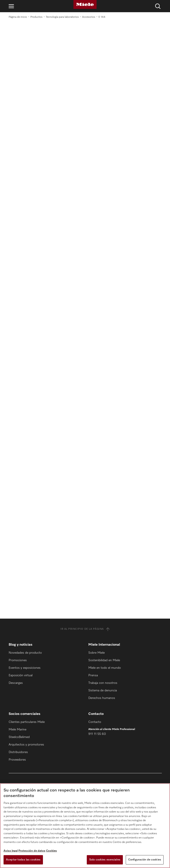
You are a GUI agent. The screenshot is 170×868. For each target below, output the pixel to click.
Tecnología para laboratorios (62, 17)
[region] (85, 826)
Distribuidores (18, 752)
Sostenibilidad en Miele (104, 660)
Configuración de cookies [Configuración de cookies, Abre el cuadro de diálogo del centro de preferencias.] (145, 860)
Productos (36, 17)
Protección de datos (32, 851)
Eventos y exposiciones (25, 668)
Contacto (95, 722)
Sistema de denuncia (103, 690)
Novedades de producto (25, 653)
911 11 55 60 (97, 734)
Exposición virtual (21, 675)
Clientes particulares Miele (27, 722)
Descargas (16, 683)
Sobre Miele (97, 653)
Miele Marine (17, 730)
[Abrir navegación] (11, 6)
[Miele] (85, 4)
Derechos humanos (102, 698)
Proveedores (17, 760)
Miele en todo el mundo (105, 668)
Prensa (93, 675)
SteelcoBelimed (19, 737)
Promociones (18, 660)
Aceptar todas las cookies (23, 860)
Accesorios (89, 17)
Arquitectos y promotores (26, 745)
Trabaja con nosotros (103, 683)
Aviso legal (11, 851)
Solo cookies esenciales (105, 860)
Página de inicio (18, 17)
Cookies (51, 851)
